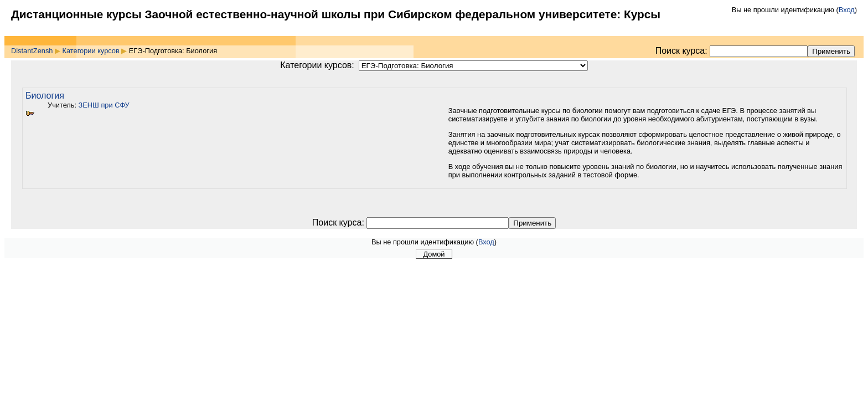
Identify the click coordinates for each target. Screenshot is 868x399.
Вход (847, 10)
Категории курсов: (317, 65)
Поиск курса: (683, 51)
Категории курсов (91, 51)
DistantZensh (32, 51)
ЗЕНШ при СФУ (104, 105)
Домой (434, 254)
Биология (45, 96)
